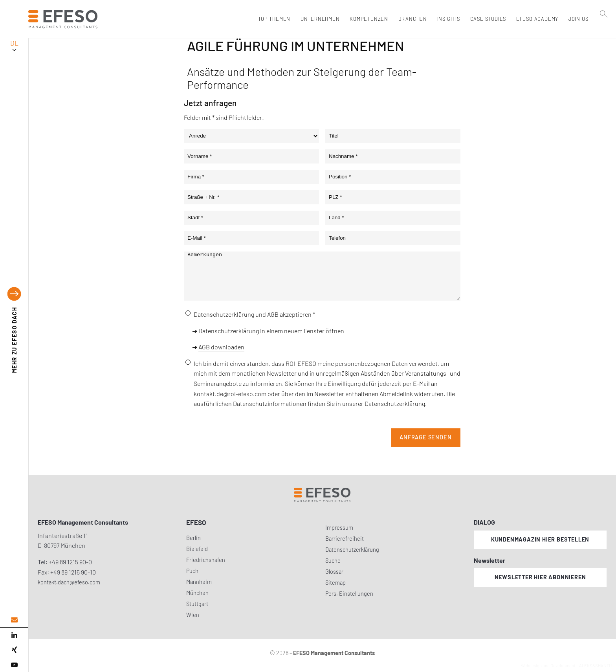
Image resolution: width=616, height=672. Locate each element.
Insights (447, 19)
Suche (333, 561)
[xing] (14, 650)
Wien (193, 615)
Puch (192, 571)
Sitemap (335, 583)
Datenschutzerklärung (352, 550)
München (197, 593)
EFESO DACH (14, 340)
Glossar (334, 572)
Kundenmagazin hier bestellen (540, 539)
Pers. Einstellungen (349, 594)
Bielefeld (197, 549)
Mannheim (199, 582)
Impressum (339, 528)
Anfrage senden (425, 437)
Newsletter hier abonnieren (540, 577)
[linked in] (14, 635)
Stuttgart (197, 604)
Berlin (193, 538)
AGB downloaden (221, 347)
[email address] (14, 620)
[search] (604, 36)
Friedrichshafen (206, 560)
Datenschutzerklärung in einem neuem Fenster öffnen (271, 331)
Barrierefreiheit (345, 539)
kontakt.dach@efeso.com (69, 582)
